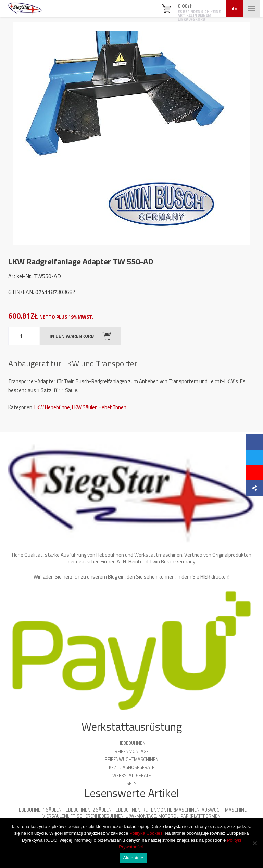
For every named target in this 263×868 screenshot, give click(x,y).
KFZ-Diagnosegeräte (132, 767)
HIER (205, 577)
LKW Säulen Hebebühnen (99, 407)
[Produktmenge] (24, 336)
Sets (131, 783)
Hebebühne (28, 810)
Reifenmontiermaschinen (171, 810)
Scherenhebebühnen (100, 816)
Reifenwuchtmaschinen (132, 759)
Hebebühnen (132, 743)
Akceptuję (133, 858)
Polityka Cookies (146, 833)
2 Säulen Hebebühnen (116, 810)
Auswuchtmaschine (224, 810)
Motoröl (168, 816)
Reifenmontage (132, 751)
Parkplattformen (201, 816)
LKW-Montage (141, 816)
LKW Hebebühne (52, 407)
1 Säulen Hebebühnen (66, 810)
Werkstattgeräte (132, 775)
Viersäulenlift (59, 816)
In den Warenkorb (80, 336)
